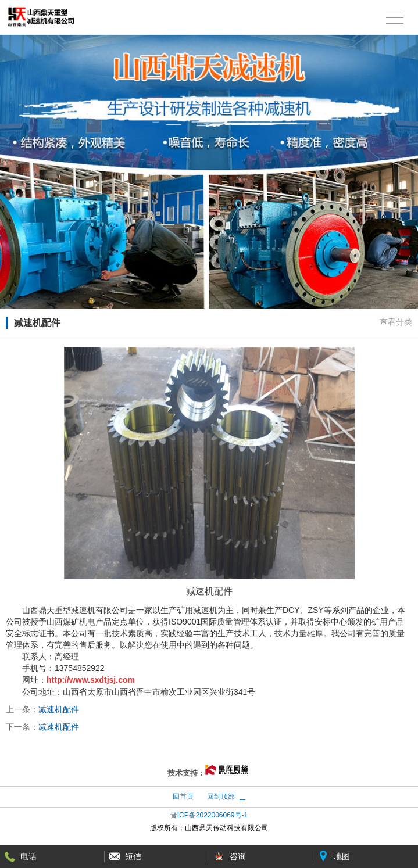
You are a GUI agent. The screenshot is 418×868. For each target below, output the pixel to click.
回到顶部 (221, 797)
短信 (133, 856)
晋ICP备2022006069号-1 (209, 815)
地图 (342, 856)
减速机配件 (59, 709)
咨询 (238, 856)
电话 (28, 856)
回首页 (183, 797)
